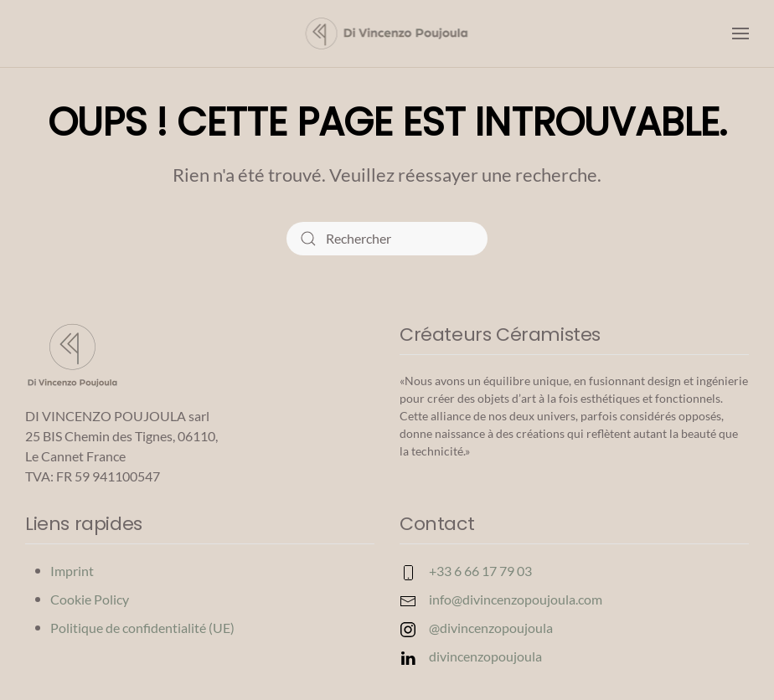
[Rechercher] (387, 239)
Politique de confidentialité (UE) (142, 628)
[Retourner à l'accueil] (387, 33)
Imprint (72, 571)
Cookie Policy (90, 599)
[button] (740, 33)
